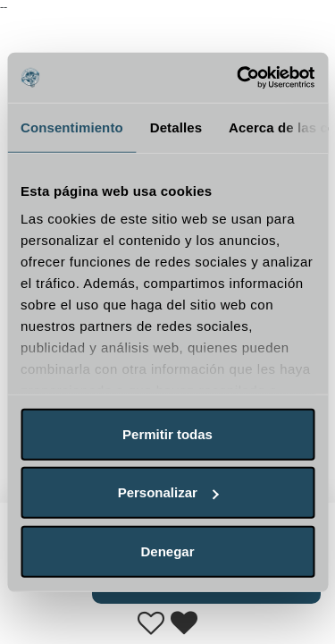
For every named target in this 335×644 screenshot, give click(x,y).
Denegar (167, 551)
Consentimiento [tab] (72, 127)
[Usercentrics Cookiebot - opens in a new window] (239, 78)
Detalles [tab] (176, 127)
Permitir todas (167, 433)
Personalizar (168, 492)
